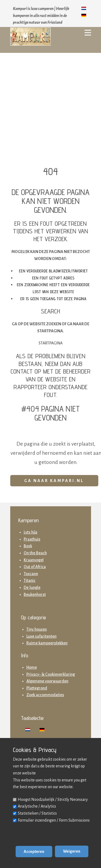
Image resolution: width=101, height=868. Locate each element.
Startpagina (50, 343)
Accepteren (34, 852)
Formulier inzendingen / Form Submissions (54, 820)
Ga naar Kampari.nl (54, 481)
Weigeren (72, 851)
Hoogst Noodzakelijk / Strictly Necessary (53, 799)
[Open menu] (88, 33)
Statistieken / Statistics (37, 813)
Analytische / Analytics (37, 806)
